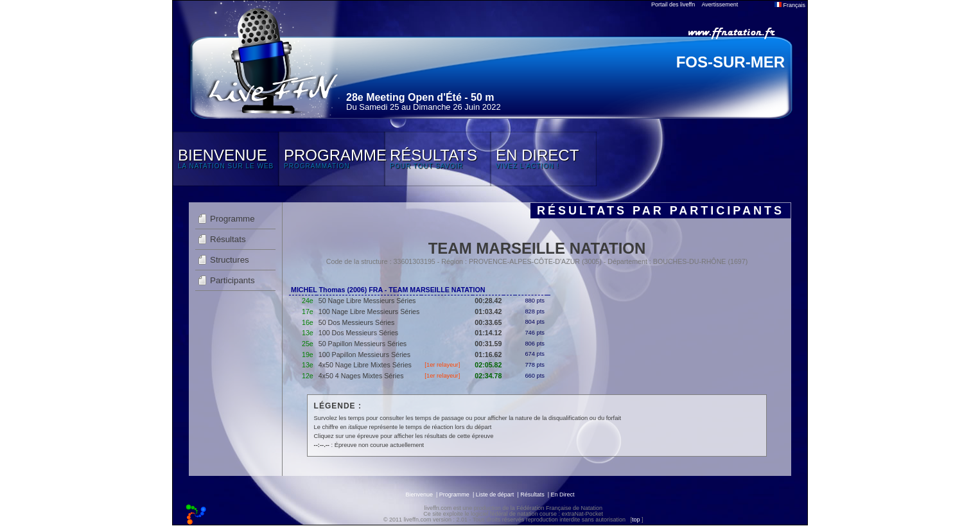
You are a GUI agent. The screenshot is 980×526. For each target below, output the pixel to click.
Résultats (228, 239)
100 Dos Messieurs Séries (358, 333)
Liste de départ (495, 495)
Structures (230, 260)
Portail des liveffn (673, 4)
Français (790, 5)
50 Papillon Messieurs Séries (363, 344)
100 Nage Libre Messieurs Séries (369, 311)
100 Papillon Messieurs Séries (364, 355)
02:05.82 (488, 365)
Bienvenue (419, 495)
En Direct (563, 495)
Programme (232, 219)
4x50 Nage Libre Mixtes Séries (365, 365)
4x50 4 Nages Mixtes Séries (361, 376)
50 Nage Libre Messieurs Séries (367, 301)
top (636, 520)
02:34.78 (488, 376)
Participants (232, 280)
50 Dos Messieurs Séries (356, 322)
